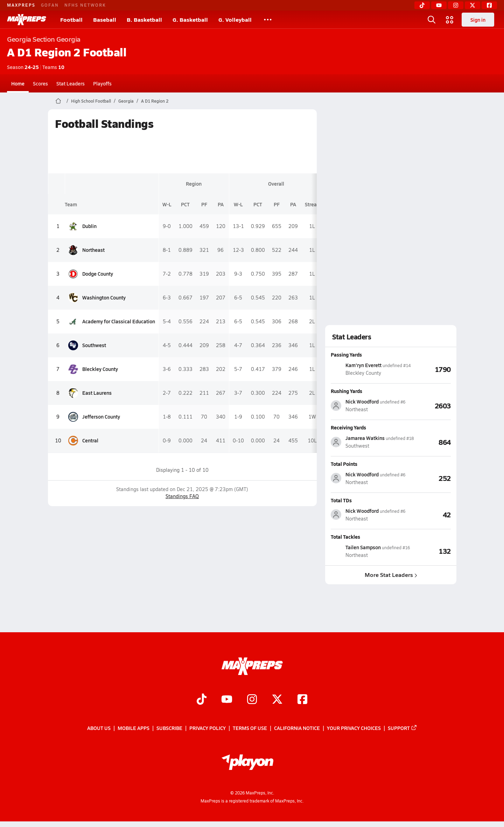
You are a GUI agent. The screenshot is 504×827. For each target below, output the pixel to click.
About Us (99, 728)
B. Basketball (144, 19)
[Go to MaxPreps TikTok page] (202, 700)
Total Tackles (345, 537)
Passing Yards (346, 354)
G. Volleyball (235, 19)
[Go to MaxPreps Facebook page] (302, 700)
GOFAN (50, 5)
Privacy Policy (208, 728)
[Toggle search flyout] (432, 20)
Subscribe (169, 728)
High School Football (91, 101)
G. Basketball (190, 19)
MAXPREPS (21, 5)
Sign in (478, 20)
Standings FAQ (182, 496)
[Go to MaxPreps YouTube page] (227, 700)
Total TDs (341, 500)
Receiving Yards (348, 427)
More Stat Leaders (391, 575)
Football (71, 19)
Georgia (126, 101)
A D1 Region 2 (155, 101)
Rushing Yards (346, 391)
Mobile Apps (134, 728)
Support (402, 728)
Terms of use (250, 728)
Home (18, 83)
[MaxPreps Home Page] (58, 101)
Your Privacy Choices (354, 728)
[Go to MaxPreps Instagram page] (252, 700)
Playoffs (102, 83)
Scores (40, 83)
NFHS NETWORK (85, 5)
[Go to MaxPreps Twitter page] (277, 700)
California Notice (297, 728)
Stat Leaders (71, 83)
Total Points (344, 464)
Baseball (105, 19)
